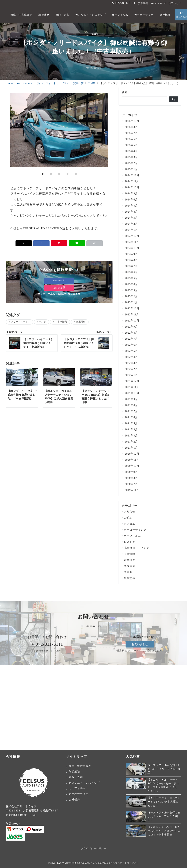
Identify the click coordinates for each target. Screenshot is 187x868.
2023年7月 (131, 266)
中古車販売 (61, 346)
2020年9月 (131, 472)
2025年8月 (131, 127)
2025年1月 (131, 169)
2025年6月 (131, 139)
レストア (130, 542)
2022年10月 (132, 321)
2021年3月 (131, 436)
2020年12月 (132, 454)
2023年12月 (132, 236)
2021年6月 (131, 417)
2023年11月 (132, 242)
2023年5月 (131, 278)
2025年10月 (132, 121)
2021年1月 (131, 448)
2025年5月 (131, 145)
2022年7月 (131, 339)
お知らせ (130, 512)
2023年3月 (131, 290)
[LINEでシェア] (77, 268)
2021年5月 (131, 423)
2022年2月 (131, 369)
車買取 (128, 572)
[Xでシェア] (24, 268)
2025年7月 (131, 133)
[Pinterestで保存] (59, 268)
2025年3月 (131, 157)
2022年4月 (131, 357)
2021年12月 (132, 381)
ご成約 (128, 518)
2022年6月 (131, 345)
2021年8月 (131, 405)
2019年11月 (132, 490)
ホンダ (42, 346)
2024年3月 (131, 218)
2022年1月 (131, 375)
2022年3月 (131, 363)
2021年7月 (131, 411)
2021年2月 (131, 442)
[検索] (174, 99)
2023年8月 (131, 260)
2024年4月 (131, 212)
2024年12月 (132, 175)
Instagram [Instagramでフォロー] (59, 312)
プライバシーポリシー (93, 849)
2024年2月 (131, 224)
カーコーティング (135, 530)
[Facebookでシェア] (41, 268)
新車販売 (130, 560)
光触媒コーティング (137, 548)
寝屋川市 (81, 346)
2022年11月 (132, 314)
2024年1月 (131, 230)
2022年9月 (131, 327)
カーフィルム (132, 536)
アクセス (175, 3)
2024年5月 (131, 206)
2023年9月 (131, 254)
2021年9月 (131, 399)
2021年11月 (132, 387)
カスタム (130, 524)
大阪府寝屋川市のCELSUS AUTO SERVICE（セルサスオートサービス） (101, 863)
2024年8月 (131, 193)
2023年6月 (131, 272)
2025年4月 (131, 151)
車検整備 (130, 566)
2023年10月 (132, 248)
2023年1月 (131, 302)
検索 (125, 92)
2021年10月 (132, 393)
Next (104, 142)
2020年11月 (132, 460)
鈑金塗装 (130, 578)
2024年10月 (132, 187)
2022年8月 (131, 333)
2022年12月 (132, 308)
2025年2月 (131, 163)
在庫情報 (130, 554)
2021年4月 (131, 429)
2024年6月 (131, 200)
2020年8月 (131, 478)
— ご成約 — (94, 34)
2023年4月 (131, 284)
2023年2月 (131, 296)
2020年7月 (131, 484)
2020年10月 (132, 466)
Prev (15, 142)
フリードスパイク (20, 346)
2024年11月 (132, 181)
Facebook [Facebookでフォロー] (59, 305)
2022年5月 (131, 351)
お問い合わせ (140, 644)
